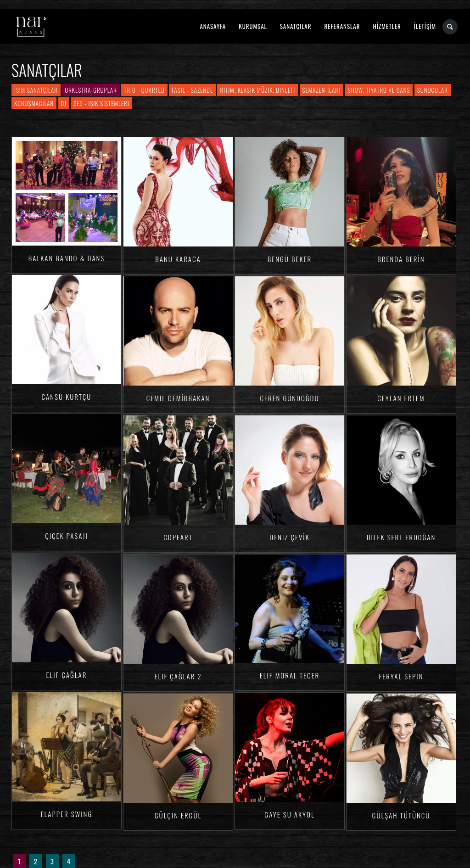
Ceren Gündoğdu (290, 398)
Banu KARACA (178, 259)
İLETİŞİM (425, 26)
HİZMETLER (387, 26)
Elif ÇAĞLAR (67, 675)
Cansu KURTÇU (67, 397)
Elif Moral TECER (290, 675)
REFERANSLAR (342, 26)
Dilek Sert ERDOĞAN (401, 537)
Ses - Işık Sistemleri (101, 103)
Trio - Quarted (144, 90)
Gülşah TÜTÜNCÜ (401, 815)
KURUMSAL (253, 26)
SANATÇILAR (296, 26)
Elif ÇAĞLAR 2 (178, 676)
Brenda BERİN (401, 259)
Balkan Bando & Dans (67, 258)
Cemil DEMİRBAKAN (178, 398)
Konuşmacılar (34, 103)
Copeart (178, 537)
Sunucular (433, 90)
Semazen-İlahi (322, 90)
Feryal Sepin (401, 676)
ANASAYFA (213, 26)
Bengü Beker (290, 259)
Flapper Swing (67, 814)
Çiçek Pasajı (67, 536)
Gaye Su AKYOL (289, 814)
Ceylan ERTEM (401, 398)
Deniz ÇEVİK (289, 537)
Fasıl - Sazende (192, 90)
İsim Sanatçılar (36, 90)
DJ (64, 103)
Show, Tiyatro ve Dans (379, 90)
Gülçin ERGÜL (178, 815)
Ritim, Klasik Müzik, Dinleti (257, 90)
